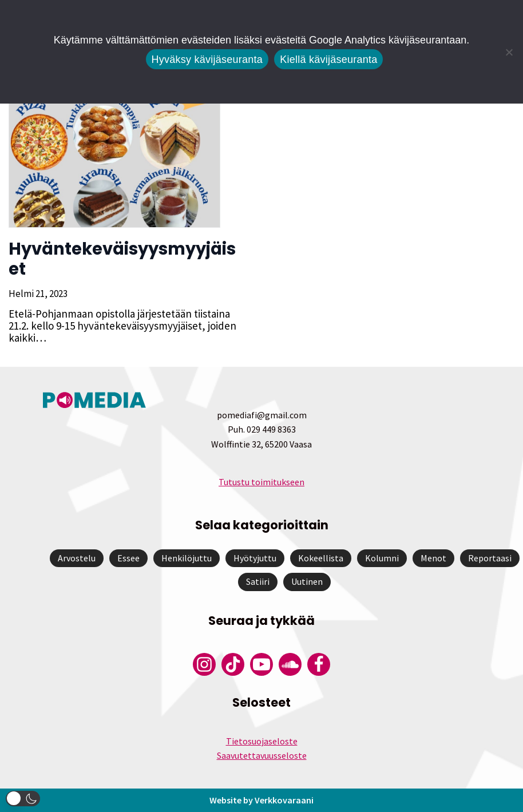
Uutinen (307, 581)
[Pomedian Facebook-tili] (319, 664)
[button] (23, 799)
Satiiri (258, 581)
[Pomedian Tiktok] (233, 664)
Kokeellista (321, 558)
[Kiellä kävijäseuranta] (509, 52)
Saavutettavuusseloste (262, 755)
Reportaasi (490, 558)
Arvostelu (77, 558)
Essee (128, 558)
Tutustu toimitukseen (261, 482)
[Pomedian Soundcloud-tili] (290, 664)
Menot (433, 558)
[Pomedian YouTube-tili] (261, 664)
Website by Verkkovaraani (261, 800)
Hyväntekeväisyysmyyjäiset (122, 259)
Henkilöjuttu (187, 558)
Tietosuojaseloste (262, 741)
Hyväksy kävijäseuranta (207, 60)
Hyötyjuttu (255, 558)
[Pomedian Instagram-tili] (204, 664)
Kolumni (382, 558)
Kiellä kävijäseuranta (328, 60)
